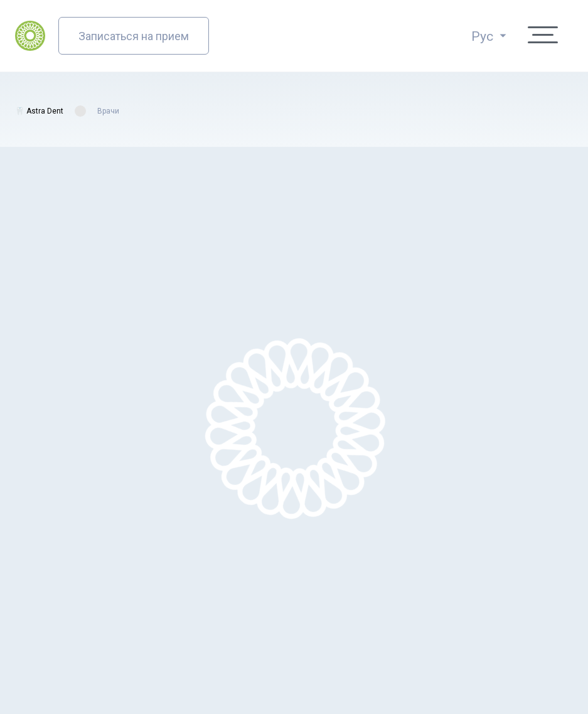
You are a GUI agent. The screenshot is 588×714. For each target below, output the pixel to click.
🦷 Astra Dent (39, 111)
